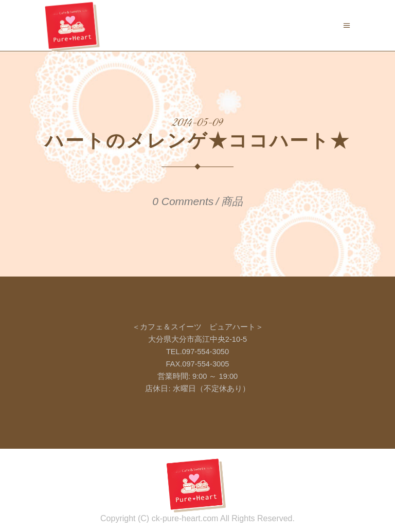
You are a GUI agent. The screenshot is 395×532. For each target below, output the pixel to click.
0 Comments (183, 201)
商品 (232, 201)
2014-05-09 (197, 123)
